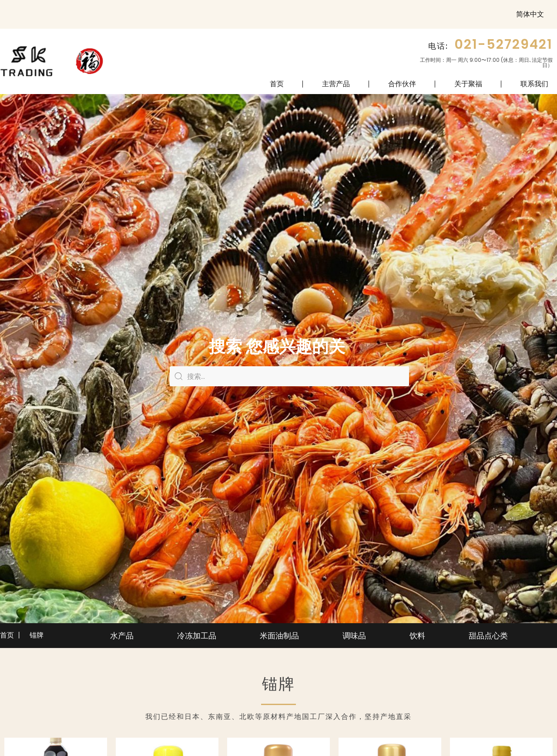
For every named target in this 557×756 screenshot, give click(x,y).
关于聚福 (468, 84)
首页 (277, 84)
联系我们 (534, 84)
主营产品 (336, 84)
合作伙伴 (402, 84)
